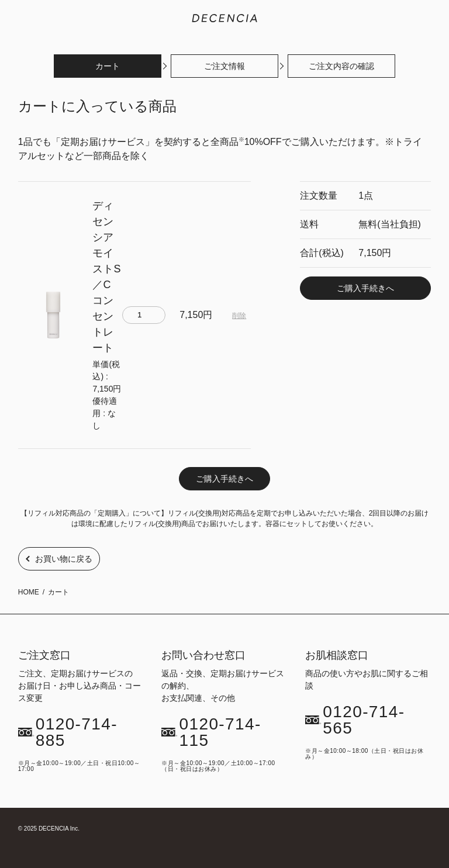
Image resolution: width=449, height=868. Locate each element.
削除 (239, 316)
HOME (29, 592)
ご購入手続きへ (365, 288)
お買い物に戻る (64, 559)
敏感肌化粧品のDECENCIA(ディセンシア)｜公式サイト (224, 18)
